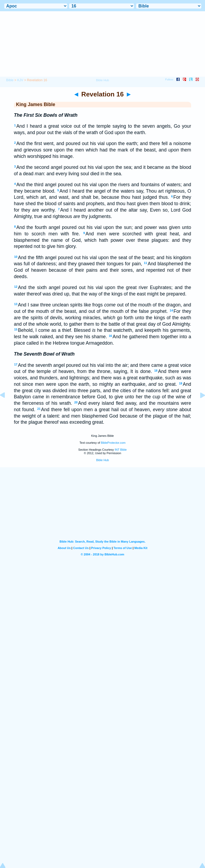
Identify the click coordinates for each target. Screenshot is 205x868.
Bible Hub (102, 460)
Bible (10, 80)
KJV (20, 80)
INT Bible (121, 450)
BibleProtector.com (113, 443)
